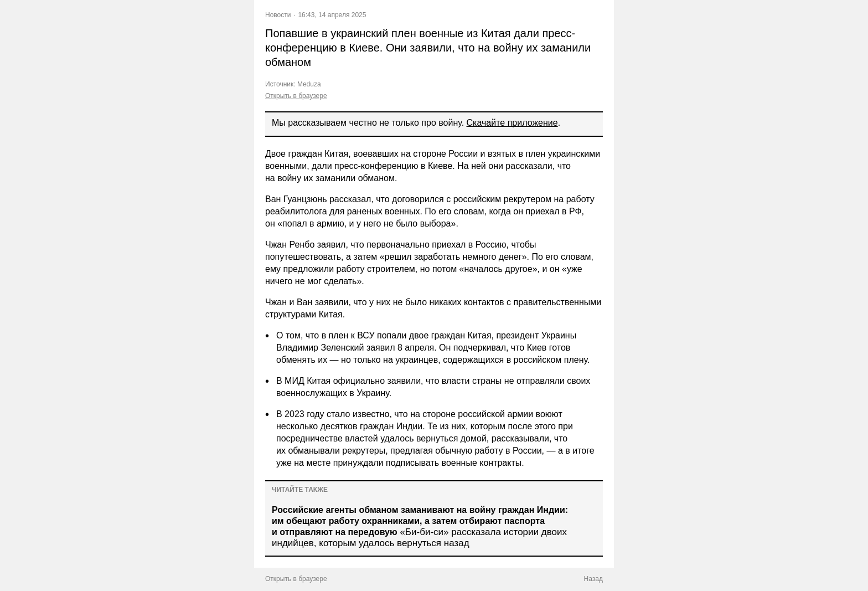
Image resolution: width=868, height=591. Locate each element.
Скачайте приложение (512, 123)
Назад (593, 579)
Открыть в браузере (296, 96)
